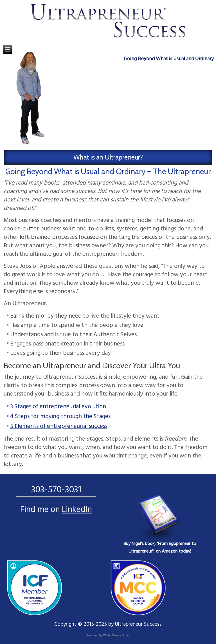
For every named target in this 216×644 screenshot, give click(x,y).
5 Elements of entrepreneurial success (59, 426)
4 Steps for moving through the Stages (60, 417)
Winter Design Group (116, 635)
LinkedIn (77, 510)
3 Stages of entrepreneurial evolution (58, 407)
